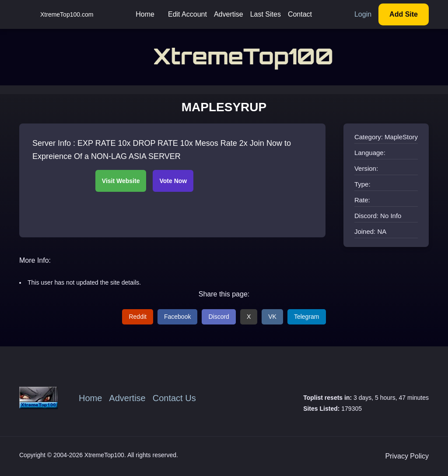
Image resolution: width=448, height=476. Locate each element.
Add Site (404, 14)
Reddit (137, 317)
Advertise (229, 14)
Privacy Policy (407, 456)
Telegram (307, 317)
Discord (219, 317)
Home (145, 14)
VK (272, 317)
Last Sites (266, 14)
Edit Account (187, 14)
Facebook (177, 317)
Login (363, 14)
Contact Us (174, 398)
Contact (300, 14)
